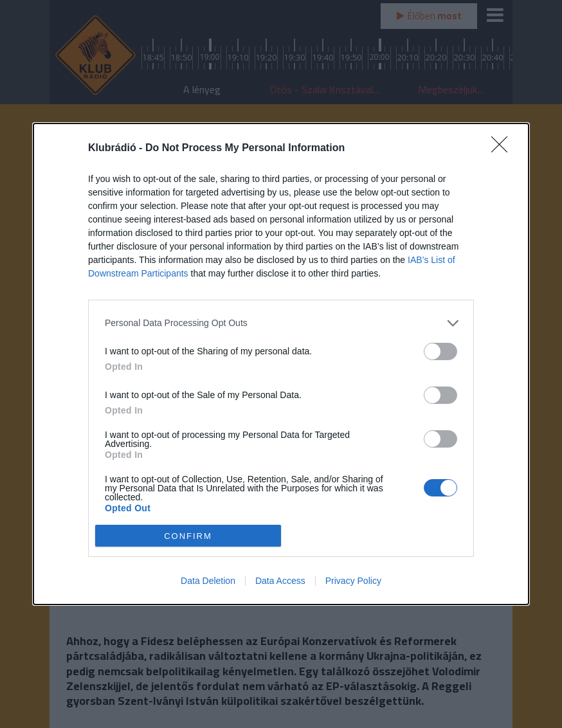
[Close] (503, 149)
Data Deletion (208, 581)
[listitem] (281, 323)
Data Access (280, 581)
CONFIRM (188, 536)
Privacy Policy (353, 581)
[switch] (440, 351)
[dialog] (281, 364)
